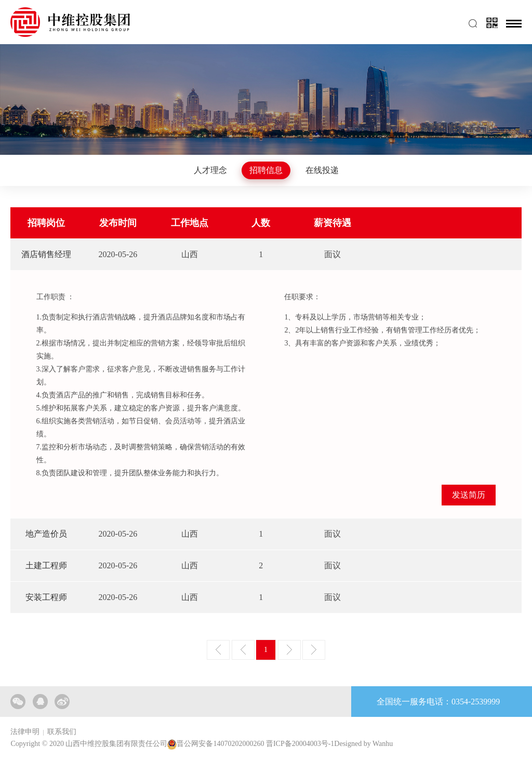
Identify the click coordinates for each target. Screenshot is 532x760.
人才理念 (210, 170)
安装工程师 (46, 597)
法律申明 (25, 732)
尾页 (314, 650)
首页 (218, 650)
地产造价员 (46, 534)
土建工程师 (46, 565)
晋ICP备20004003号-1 (300, 744)
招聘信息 (266, 170)
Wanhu (383, 744)
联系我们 (62, 732)
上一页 (243, 650)
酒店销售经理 (46, 254)
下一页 (289, 650)
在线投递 (322, 170)
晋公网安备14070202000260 (220, 744)
